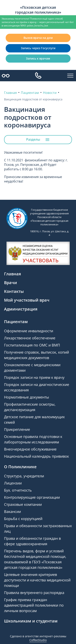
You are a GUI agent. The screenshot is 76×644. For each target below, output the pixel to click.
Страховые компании (23, 504)
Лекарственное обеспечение (30, 338)
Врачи (11, 283)
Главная (12, 274)
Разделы (38, 140)
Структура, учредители (24, 476)
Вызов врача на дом (38, 38)
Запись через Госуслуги (38, 48)
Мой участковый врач (27, 300)
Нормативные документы (27, 397)
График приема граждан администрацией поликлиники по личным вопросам (34, 605)
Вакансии (12, 512)
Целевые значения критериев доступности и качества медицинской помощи (37, 580)
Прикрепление (17, 429)
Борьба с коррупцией (23, 519)
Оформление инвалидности (29, 331)
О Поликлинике (20, 467)
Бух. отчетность (18, 490)
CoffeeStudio (38, 640)
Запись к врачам (38, 58)
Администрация (21, 309)
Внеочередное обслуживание (30, 449)
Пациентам (16, 322)
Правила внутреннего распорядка (34, 593)
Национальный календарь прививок (36, 456)
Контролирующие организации (32, 497)
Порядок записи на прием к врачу (34, 377)
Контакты (14, 291)
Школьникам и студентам (31, 621)
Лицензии (13, 483)
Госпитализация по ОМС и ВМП (32, 345)
